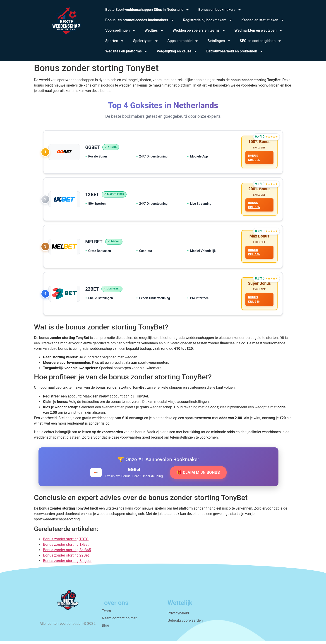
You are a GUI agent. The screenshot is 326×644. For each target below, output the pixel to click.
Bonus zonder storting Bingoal (67, 564)
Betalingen (219, 41)
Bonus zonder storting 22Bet (66, 558)
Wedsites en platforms (126, 51)
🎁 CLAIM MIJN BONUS (198, 476)
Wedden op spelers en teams (199, 31)
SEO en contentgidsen (261, 41)
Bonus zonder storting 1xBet (66, 548)
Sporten (115, 41)
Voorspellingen (120, 31)
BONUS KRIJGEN (254, 158)
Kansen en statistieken (263, 20)
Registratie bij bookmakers (208, 20)
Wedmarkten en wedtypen (259, 31)
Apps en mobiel (183, 41)
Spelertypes (146, 41)
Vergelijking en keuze (177, 51)
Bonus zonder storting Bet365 (67, 553)
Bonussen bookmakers (220, 10)
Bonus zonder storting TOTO (66, 542)
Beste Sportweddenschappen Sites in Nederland (147, 10)
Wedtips (154, 31)
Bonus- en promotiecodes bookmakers (140, 20)
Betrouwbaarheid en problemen (235, 51)
